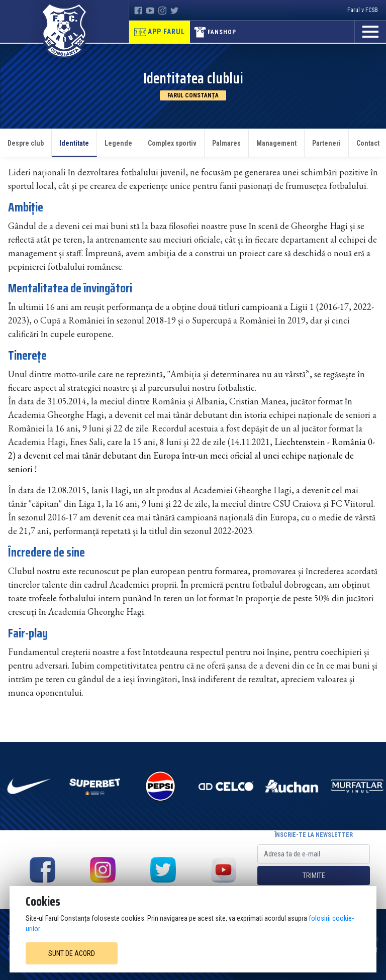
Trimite (314, 876)
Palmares (226, 143)
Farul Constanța (193, 95)
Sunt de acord (72, 953)
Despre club (26, 143)
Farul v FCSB (363, 10)
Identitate (74, 143)
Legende (118, 143)
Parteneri (326, 143)
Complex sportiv (172, 143)
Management (276, 143)
